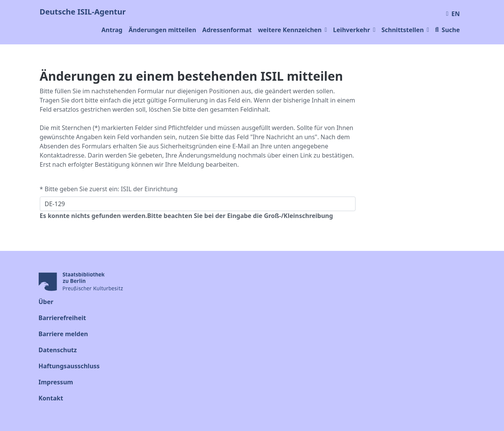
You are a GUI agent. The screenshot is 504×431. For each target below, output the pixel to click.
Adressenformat (227, 30)
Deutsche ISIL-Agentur (83, 12)
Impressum (56, 382)
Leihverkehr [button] (354, 30)
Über (46, 302)
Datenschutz (58, 350)
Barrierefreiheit (62, 318)
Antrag (112, 30)
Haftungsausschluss (69, 366)
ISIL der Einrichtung (149, 189)
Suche (447, 30)
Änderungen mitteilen (162, 30)
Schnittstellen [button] (405, 30)
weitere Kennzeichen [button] (293, 30)
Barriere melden (63, 334)
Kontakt (51, 398)
